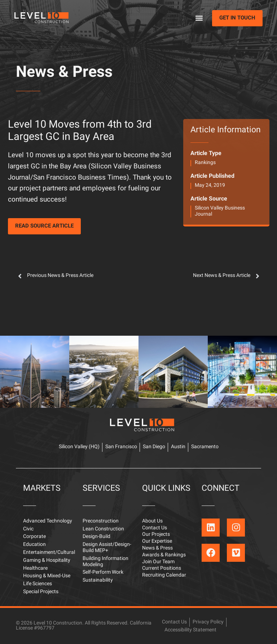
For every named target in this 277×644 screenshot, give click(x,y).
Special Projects (41, 592)
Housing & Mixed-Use (47, 576)
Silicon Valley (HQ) (79, 447)
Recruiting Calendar (164, 575)
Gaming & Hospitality (47, 561)
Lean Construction (103, 529)
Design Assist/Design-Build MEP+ (107, 548)
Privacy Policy (208, 622)
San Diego (154, 447)
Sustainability (98, 580)
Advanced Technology (48, 521)
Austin (178, 447)
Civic (28, 529)
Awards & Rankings (164, 555)
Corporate (34, 537)
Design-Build (96, 537)
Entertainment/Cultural (49, 553)
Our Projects (156, 535)
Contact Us (155, 528)
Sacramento (205, 447)
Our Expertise (157, 541)
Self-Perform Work (103, 572)
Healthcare (35, 568)
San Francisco (121, 447)
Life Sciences (38, 584)
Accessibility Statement (190, 630)
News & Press (64, 73)
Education (34, 545)
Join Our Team (158, 562)
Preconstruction (101, 521)
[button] (199, 18)
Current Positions (162, 568)
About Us (152, 521)
